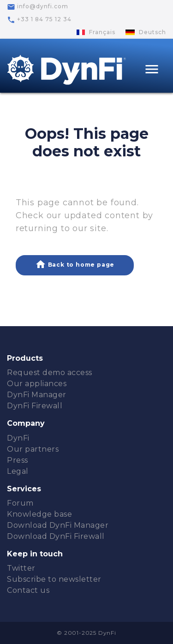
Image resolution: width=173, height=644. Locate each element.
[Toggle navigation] (152, 70)
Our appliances (37, 384)
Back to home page (75, 264)
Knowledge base (39, 514)
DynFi (18, 438)
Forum (20, 503)
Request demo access (50, 373)
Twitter (21, 568)
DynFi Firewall (35, 406)
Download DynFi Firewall (56, 536)
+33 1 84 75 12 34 (39, 20)
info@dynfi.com (38, 7)
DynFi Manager (37, 395)
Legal (18, 471)
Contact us (28, 590)
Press (18, 460)
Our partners (33, 449)
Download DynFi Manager (58, 525)
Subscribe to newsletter (54, 579)
